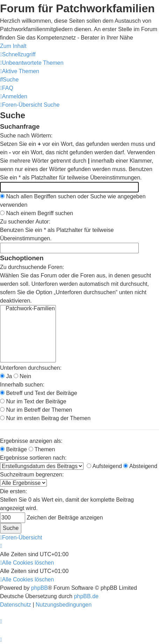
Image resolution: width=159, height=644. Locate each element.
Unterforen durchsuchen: (31, 368)
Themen (42, 449)
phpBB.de (86, 596)
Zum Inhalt (13, 46)
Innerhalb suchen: (22, 385)
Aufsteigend (104, 466)
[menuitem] (32, 63)
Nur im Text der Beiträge (33, 401)
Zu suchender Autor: (25, 222)
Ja (6, 376)
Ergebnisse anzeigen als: (31, 441)
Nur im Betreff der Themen (36, 410)
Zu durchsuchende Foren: (32, 267)
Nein (22, 376)
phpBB (39, 588)
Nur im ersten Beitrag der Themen (45, 418)
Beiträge (13, 449)
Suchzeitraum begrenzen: (32, 475)
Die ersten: (13, 491)
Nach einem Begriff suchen (37, 213)
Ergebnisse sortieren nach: (33, 458)
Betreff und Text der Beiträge (39, 393)
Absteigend (140, 466)
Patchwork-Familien (28, 309)
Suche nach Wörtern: (26, 136)
